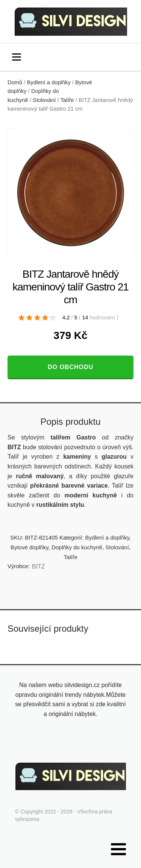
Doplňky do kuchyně (77, 547)
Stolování (44, 100)
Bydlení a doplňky (49, 82)
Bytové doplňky (30, 547)
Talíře (67, 100)
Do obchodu (70, 367)
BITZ (39, 566)
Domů (15, 82)
